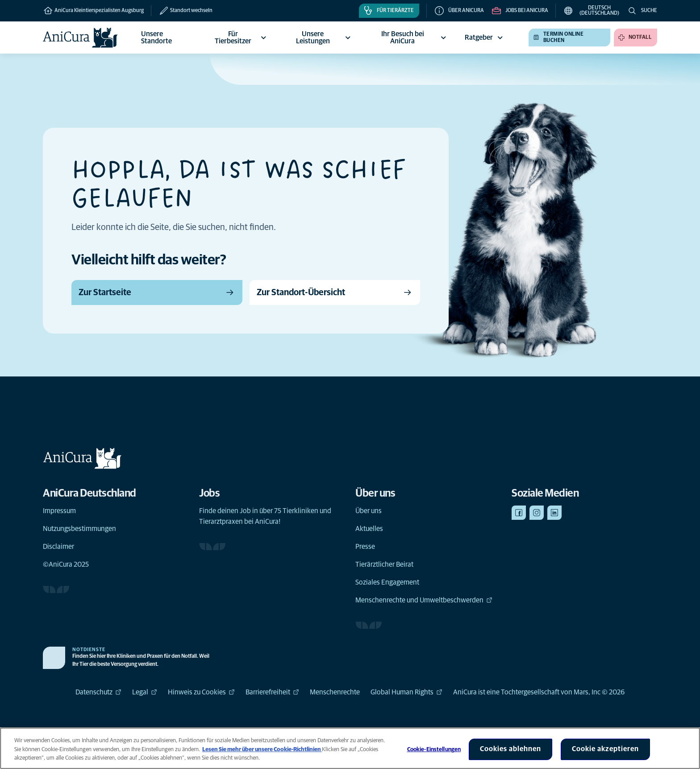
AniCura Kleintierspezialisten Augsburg (93, 11)
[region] (350, 748)
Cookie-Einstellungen (434, 750)
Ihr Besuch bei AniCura (415, 38)
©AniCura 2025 (66, 564)
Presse (365, 547)
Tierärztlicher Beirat (384, 564)
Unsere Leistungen (325, 38)
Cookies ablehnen (510, 749)
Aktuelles (369, 529)
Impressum (59, 511)
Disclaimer (58, 547)
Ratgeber (485, 38)
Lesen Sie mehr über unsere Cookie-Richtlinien (262, 750)
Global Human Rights (406, 692)
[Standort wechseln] (182, 11)
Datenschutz (98, 692)
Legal (145, 692)
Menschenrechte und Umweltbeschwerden (424, 600)
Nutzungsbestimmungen (79, 529)
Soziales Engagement (387, 582)
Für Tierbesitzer (242, 38)
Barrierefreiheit (272, 692)
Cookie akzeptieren (605, 749)
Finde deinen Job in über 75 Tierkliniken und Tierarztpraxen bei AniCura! (265, 516)
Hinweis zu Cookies (201, 692)
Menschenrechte (335, 692)
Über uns (369, 511)
